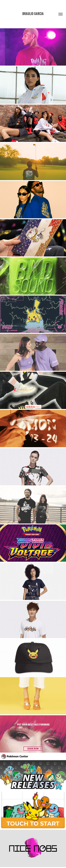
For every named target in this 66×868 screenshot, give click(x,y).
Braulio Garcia (33, 14)
